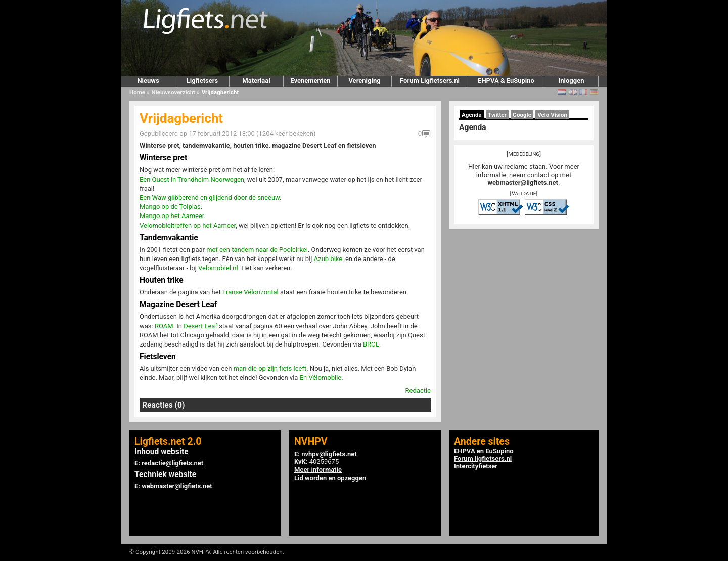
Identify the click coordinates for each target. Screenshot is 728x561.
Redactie (418, 390)
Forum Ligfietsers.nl (430, 81)
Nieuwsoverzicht (173, 92)
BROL (371, 344)
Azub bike (328, 259)
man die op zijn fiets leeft (270, 369)
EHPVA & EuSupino (506, 81)
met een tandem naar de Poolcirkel (257, 250)
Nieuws (148, 81)
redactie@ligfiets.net (172, 463)
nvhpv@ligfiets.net (329, 454)
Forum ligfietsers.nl (483, 459)
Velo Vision (552, 115)
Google (522, 115)
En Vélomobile (321, 378)
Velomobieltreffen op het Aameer (188, 225)
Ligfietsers (202, 81)
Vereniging (364, 81)
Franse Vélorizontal (251, 292)
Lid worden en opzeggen (330, 478)
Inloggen (571, 81)
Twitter (497, 115)
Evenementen (310, 81)
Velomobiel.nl (218, 268)
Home (137, 92)
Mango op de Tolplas (170, 207)
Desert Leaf (200, 326)
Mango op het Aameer (172, 216)
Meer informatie (318, 470)
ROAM (164, 326)
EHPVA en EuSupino (484, 451)
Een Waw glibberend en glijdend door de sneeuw (210, 198)
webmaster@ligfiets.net (523, 182)
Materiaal (256, 81)
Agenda (472, 115)
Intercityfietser (476, 466)
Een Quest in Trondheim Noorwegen (192, 179)
